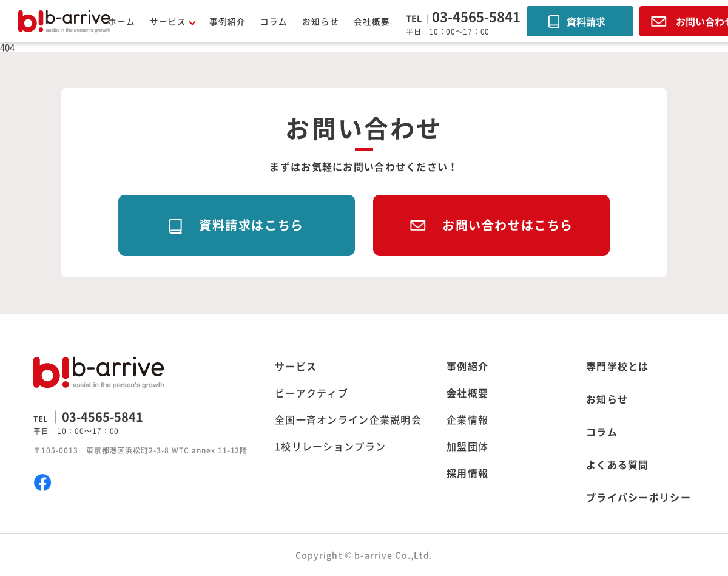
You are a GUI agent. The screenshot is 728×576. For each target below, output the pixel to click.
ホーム (122, 21)
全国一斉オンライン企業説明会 (348, 419)
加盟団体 (467, 446)
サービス (296, 366)
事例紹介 (227, 21)
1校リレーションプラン (330, 446)
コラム (274, 21)
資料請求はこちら (251, 225)
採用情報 (467, 473)
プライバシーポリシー (639, 497)
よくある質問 (618, 464)
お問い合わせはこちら (508, 225)
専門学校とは (618, 366)
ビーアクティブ (312, 393)
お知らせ (320, 21)
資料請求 (586, 21)
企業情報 (467, 419)
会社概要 (372, 21)
